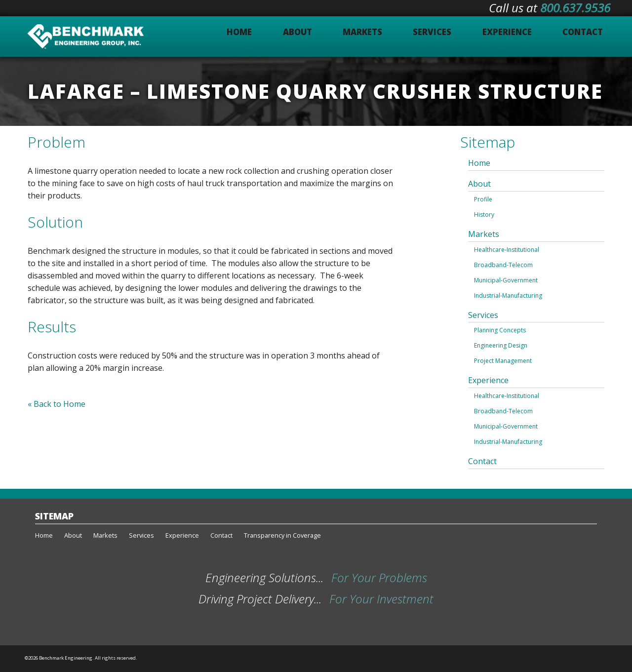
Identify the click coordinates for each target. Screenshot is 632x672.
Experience (488, 380)
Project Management (503, 361)
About (479, 184)
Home (479, 163)
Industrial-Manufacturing (508, 296)
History (484, 215)
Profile (483, 199)
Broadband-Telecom (503, 265)
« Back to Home (57, 404)
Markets (484, 234)
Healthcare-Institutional (507, 250)
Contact (482, 461)
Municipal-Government (506, 280)
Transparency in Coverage (282, 535)
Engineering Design (501, 345)
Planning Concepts (500, 330)
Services (483, 315)
